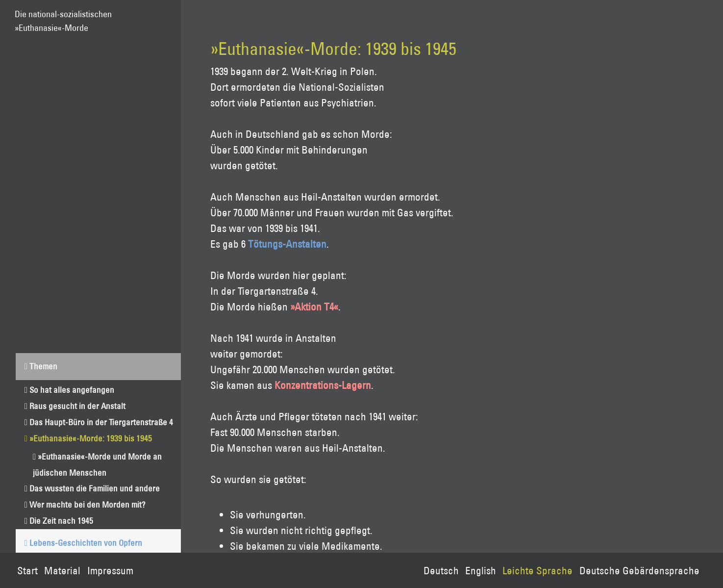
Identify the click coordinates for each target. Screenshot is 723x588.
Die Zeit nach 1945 (61, 521)
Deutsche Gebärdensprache (639, 570)
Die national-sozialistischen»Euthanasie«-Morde (63, 16)
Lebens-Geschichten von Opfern (86, 543)
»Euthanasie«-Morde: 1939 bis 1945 (91, 438)
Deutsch (441, 570)
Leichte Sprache (537, 570)
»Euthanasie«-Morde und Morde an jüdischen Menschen (97, 464)
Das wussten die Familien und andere (95, 488)
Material (62, 570)
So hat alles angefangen (72, 390)
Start (27, 570)
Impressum (110, 570)
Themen (43, 366)
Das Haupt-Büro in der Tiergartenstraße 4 (101, 422)
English (481, 570)
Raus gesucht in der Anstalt (77, 406)
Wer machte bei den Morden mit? (87, 504)
